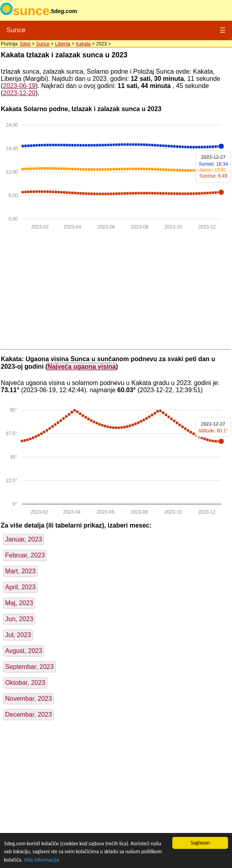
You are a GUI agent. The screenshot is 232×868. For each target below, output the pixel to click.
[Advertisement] (116, 290)
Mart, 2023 (20, 571)
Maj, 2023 (19, 603)
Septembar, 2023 (29, 667)
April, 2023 (20, 587)
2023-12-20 (19, 93)
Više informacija (41, 860)
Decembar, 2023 (28, 715)
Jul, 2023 (18, 635)
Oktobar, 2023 (25, 683)
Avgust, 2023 (24, 651)
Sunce (16, 30)
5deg (25, 44)
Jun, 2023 (19, 619)
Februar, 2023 (25, 555)
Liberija (63, 44)
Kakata (83, 44)
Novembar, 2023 (28, 699)
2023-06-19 (19, 86)
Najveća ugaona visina (82, 366)
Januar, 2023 (24, 539)
